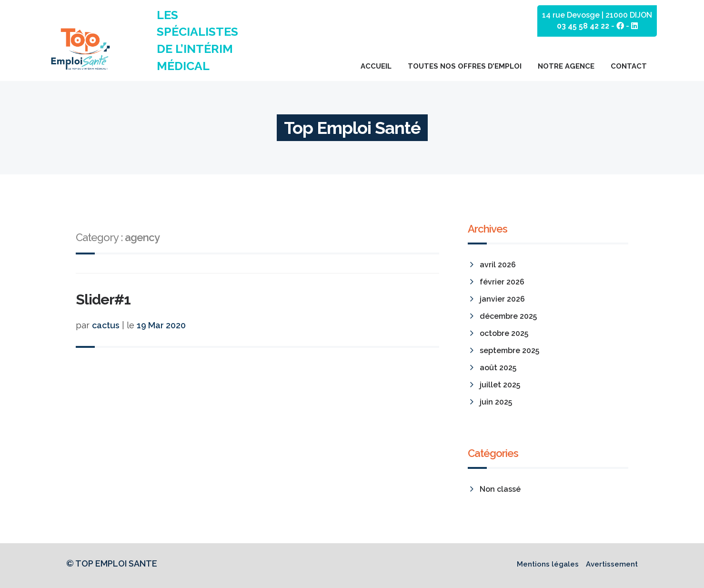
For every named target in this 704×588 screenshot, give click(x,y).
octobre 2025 (504, 333)
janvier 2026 (502, 299)
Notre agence (566, 66)
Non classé (500, 489)
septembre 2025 (509, 350)
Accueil (376, 66)
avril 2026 (498, 265)
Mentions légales (548, 564)
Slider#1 (103, 300)
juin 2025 (496, 402)
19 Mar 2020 (161, 325)
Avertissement (612, 564)
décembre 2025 (508, 316)
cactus (106, 325)
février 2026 (502, 282)
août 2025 (498, 368)
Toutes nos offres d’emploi (465, 66)
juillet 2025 (500, 385)
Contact (629, 66)
